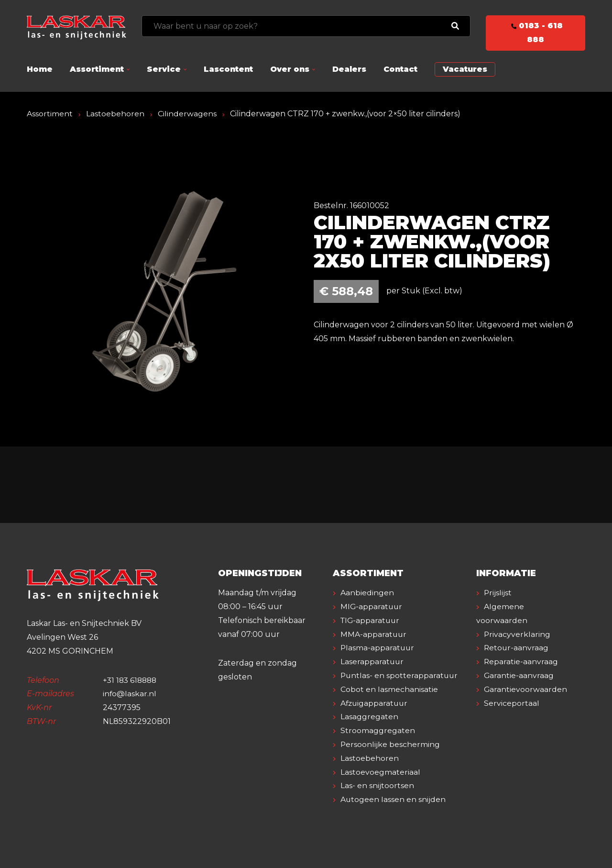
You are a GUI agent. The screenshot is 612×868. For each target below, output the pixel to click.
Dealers (349, 69)
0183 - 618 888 (535, 33)
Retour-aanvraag (517, 648)
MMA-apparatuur (374, 634)
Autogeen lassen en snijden (393, 799)
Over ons (290, 69)
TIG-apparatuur (371, 620)
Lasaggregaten (369, 717)
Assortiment (97, 69)
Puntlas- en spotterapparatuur (400, 675)
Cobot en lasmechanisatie (389, 689)
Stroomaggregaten (378, 730)
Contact (400, 69)
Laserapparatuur (372, 662)
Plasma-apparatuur (378, 648)
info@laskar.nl (130, 694)
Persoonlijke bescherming (390, 744)
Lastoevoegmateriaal (380, 772)
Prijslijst (498, 593)
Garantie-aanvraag (519, 675)
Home (40, 69)
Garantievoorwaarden (526, 689)
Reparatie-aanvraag (521, 662)
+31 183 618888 (131, 680)
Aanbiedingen (367, 593)
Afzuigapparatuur (375, 703)
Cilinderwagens (187, 114)
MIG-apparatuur (372, 606)
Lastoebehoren (115, 114)
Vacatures (465, 69)
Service (164, 69)
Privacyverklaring (517, 634)
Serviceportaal (512, 703)
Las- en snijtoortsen (377, 785)
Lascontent (228, 69)
